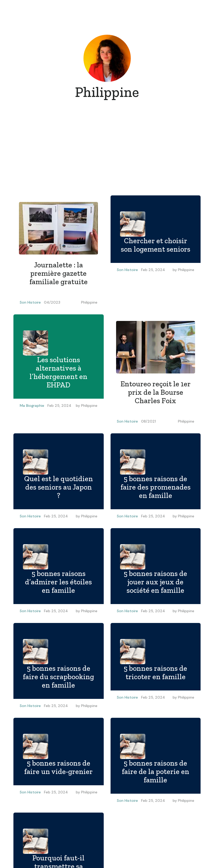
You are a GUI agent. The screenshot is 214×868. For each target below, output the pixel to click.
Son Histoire (30, 302)
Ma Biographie (32, 406)
